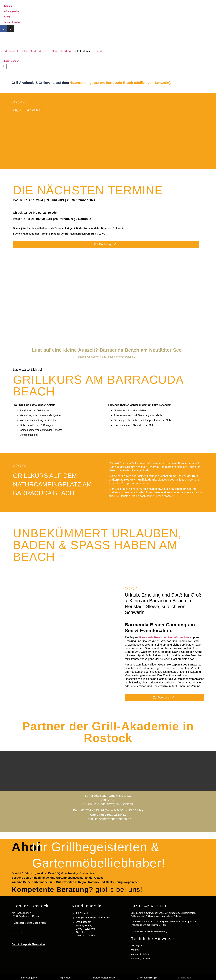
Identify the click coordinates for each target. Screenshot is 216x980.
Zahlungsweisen (139, 945)
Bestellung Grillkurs (140, 958)
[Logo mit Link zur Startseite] (108, 40)
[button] (10, 51)
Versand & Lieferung (141, 954)
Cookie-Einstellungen (147, 977)
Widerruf (135, 950)
